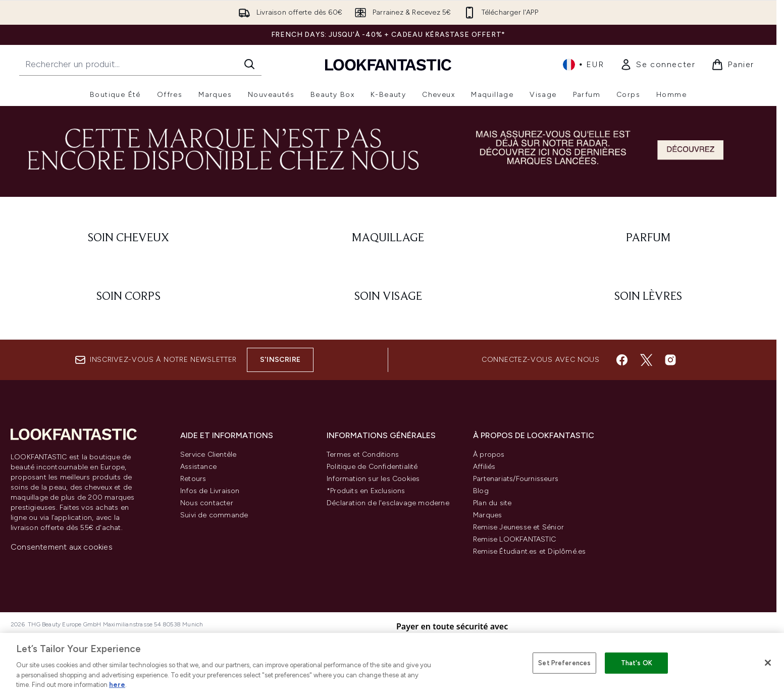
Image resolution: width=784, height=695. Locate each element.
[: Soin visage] (388, 297)
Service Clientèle (208, 455)
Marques (487, 515)
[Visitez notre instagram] (670, 360)
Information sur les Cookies (373, 479)
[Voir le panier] (733, 65)
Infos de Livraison (210, 491)
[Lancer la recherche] (249, 64)
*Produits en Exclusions (366, 491)
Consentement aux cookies (62, 547)
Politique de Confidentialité (372, 467)
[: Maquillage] (388, 238)
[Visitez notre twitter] (646, 360)
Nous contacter (207, 503)
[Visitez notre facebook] (622, 360)
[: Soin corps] (128, 297)
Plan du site (492, 503)
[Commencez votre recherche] (140, 64)
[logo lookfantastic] (388, 64)
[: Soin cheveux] (128, 238)
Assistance (198, 467)
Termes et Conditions (363, 455)
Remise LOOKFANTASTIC (514, 539)
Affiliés (484, 467)
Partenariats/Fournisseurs (516, 479)
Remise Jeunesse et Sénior (518, 527)
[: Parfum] (648, 238)
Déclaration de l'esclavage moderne (388, 503)
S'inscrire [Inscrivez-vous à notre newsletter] (280, 360)
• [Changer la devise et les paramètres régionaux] (583, 65)
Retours (193, 479)
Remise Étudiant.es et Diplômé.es (529, 551)
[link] (658, 65)
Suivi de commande (214, 515)
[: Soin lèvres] (648, 297)
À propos (489, 455)
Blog (481, 491)
